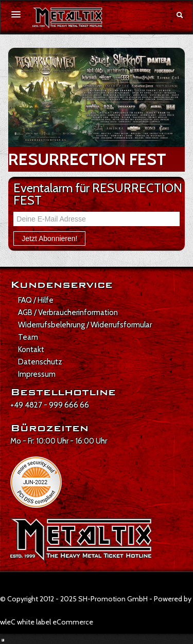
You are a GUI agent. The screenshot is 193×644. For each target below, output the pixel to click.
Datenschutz (40, 362)
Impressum (37, 374)
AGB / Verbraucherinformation (68, 312)
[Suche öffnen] (180, 15)
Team (28, 337)
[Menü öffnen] (16, 14)
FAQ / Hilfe (36, 300)
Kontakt (31, 349)
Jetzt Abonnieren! (49, 238)
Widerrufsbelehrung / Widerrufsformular (85, 325)
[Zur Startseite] (67, 18)
